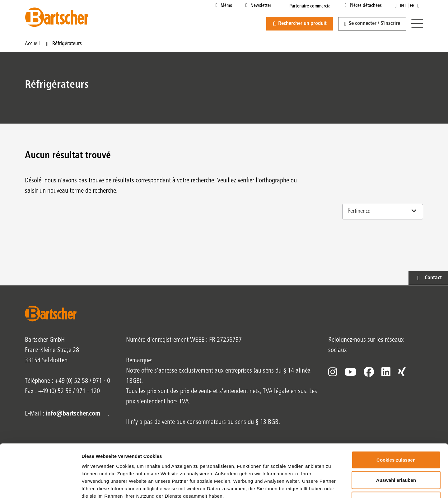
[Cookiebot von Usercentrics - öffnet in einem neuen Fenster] (40, 486)
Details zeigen (331, 486)
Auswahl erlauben (396, 437)
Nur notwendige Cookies (396, 457)
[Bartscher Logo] (57, 17)
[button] (372, 24)
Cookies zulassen (396, 416)
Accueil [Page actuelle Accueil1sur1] (32, 44)
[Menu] (417, 24)
